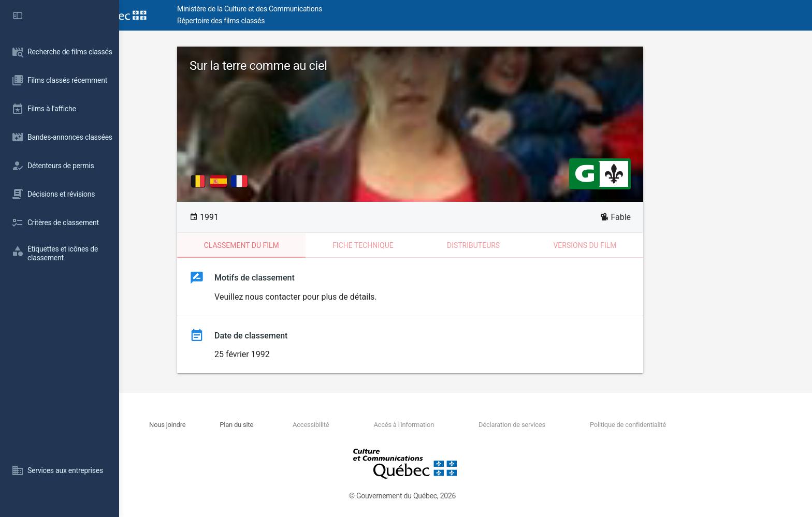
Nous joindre (223, 425)
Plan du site (292, 425)
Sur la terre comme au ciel (314, 66)
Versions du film (640, 245)
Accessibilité (366, 425)
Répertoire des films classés (277, 21)
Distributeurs (529, 245)
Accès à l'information (459, 425)
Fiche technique (418, 245)
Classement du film (297, 245)
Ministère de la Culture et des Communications (306, 9)
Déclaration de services (567, 425)
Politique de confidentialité (683, 425)
